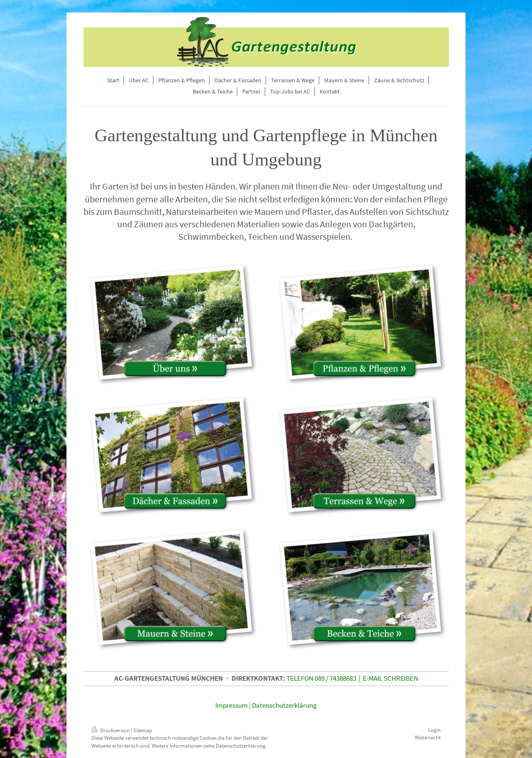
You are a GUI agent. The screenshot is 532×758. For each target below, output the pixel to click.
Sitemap (143, 730)
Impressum (232, 705)
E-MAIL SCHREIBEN (390, 678)
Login (434, 730)
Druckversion (111, 730)
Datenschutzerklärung (284, 705)
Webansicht (428, 737)
